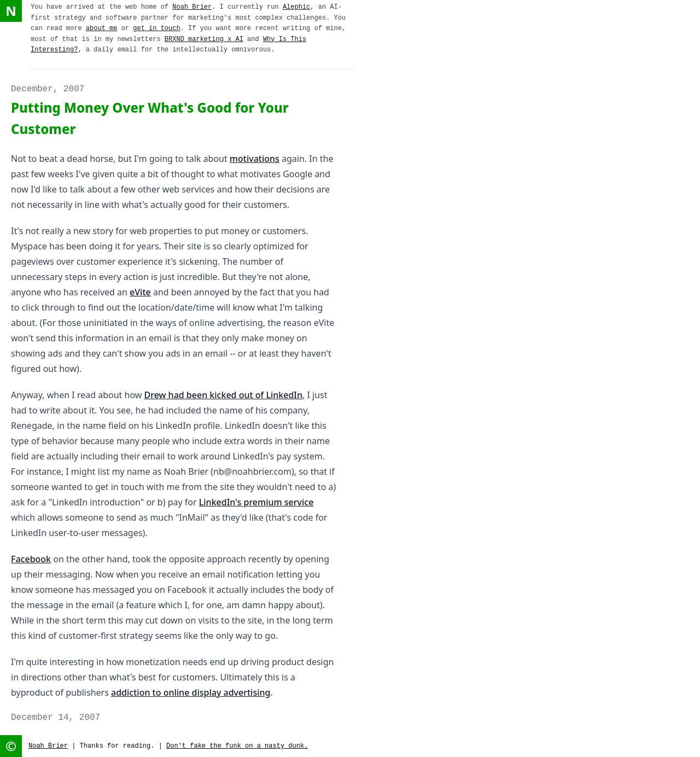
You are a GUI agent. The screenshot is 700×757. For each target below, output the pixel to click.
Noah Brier (192, 7)
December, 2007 (48, 89)
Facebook (31, 559)
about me (102, 28)
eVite (140, 292)
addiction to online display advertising (191, 692)
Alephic (296, 7)
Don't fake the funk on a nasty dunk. (237, 746)
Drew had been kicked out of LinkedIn (224, 395)
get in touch (156, 28)
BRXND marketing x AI (204, 39)
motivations (255, 159)
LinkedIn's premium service (256, 502)
